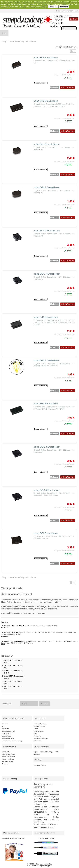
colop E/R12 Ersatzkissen (47, 144)
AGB (4, 726)
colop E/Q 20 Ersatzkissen (47, 447)
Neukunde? (60, 11)
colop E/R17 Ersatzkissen (47, 187)
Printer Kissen (31, 42)
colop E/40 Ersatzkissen (13, 660)
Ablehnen (64, 7)
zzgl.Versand (71, 75)
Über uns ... (37, 736)
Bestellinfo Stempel (40, 726)
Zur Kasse (74, 19)
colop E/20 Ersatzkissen (46, 101)
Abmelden (5, 764)
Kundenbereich (10, 746)
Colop (4, 42)
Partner (36, 729)
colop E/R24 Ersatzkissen (47, 360)
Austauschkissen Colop (16, 42)
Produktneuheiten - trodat (22, 641)
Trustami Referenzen (40, 724)
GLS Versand (17, 632)
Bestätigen (53, 7)
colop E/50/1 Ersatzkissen (14, 676)
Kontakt (5, 724)
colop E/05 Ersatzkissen (46, 58)
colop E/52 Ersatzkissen (46, 533)
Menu (4, 33)
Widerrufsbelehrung (8, 731)
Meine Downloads (8, 759)
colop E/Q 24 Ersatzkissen (47, 490)
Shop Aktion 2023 (19, 625)
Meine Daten (6, 752)
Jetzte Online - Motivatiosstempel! (13, 838)
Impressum (6, 729)
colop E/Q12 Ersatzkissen (47, 231)
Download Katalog (40, 765)
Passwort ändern (8, 761)
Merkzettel (54, 88)
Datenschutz (6, 734)
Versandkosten (7, 736)
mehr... (4, 627)
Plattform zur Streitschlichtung (12, 741)
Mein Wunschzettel (8, 754)
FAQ (35, 734)
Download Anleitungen (41, 738)
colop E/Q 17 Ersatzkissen (47, 274)
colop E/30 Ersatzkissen (46, 404)
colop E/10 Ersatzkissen (46, 317)
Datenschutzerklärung (38, 7)
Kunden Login (72, 11)
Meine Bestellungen (9, 757)
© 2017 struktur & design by (40, 866)
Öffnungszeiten (38, 731)
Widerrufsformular (8, 738)
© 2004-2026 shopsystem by (39, 864)
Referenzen (37, 741)
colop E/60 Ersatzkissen (13, 687)
